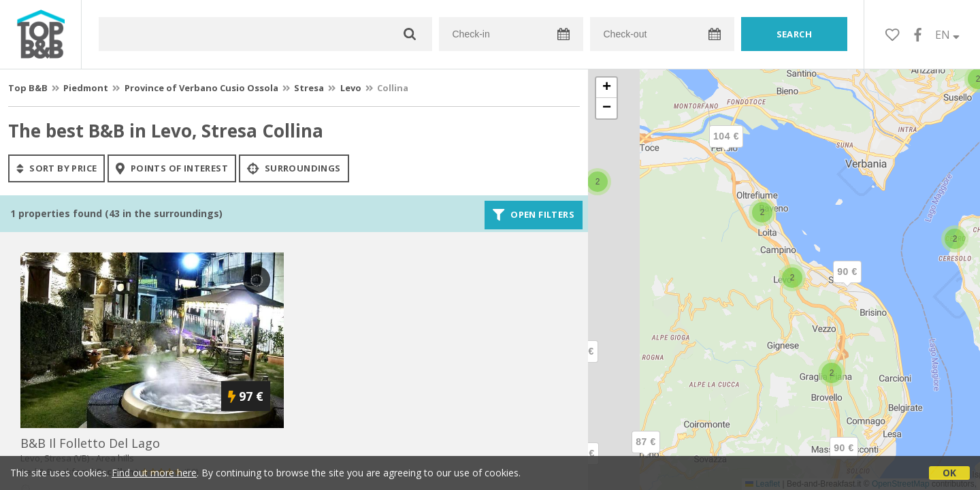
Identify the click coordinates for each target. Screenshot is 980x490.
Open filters (534, 215)
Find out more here (154, 473)
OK (949, 473)
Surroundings (294, 168)
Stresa (309, 88)
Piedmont (86, 88)
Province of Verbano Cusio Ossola (201, 88)
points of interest (172, 168)
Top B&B (28, 88)
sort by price (56, 168)
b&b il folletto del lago (90, 443)
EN (947, 35)
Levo (351, 88)
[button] (955, 239)
